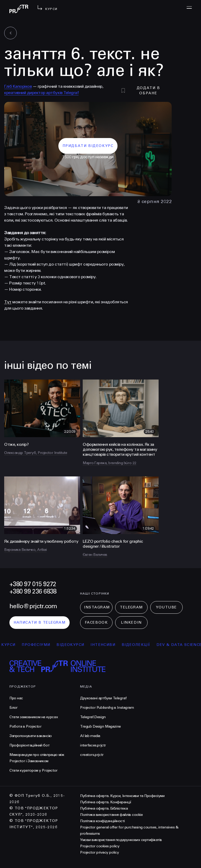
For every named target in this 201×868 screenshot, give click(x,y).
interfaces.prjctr (93, 745)
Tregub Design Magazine (100, 726)
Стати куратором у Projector (33, 770)
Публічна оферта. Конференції (106, 802)
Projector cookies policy (100, 846)
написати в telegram (40, 622)
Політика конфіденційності (102, 821)
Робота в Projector (25, 726)
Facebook (96, 622)
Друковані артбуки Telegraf (103, 698)
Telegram (131, 607)
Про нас (16, 698)
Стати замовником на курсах (34, 717)
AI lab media (90, 736)
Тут (8, 302)
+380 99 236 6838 (33, 592)
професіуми (39, 645)
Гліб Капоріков (18, 86)
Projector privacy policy (99, 852)
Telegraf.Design (93, 717)
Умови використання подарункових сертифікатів (121, 840)
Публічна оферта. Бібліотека (104, 808)
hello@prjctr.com (33, 606)
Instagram (97, 607)
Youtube (166, 607)
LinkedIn (131, 622)
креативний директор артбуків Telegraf (41, 93)
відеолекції (139, 645)
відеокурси (74, 645)
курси (12, 645)
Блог (13, 708)
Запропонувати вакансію (31, 736)
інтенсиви (106, 645)
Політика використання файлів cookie (111, 815)
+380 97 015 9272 (33, 584)
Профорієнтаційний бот (29, 745)
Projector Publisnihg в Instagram (107, 708)
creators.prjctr (92, 755)
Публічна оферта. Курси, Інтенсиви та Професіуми (122, 796)
